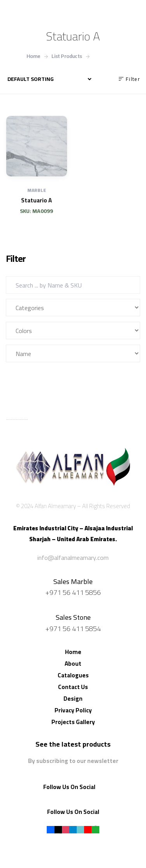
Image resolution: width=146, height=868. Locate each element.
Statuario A (36, 210)
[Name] (73, 353)
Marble (37, 200)
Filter (26, 377)
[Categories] (73, 308)
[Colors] (73, 331)
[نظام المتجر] (49, 79)
